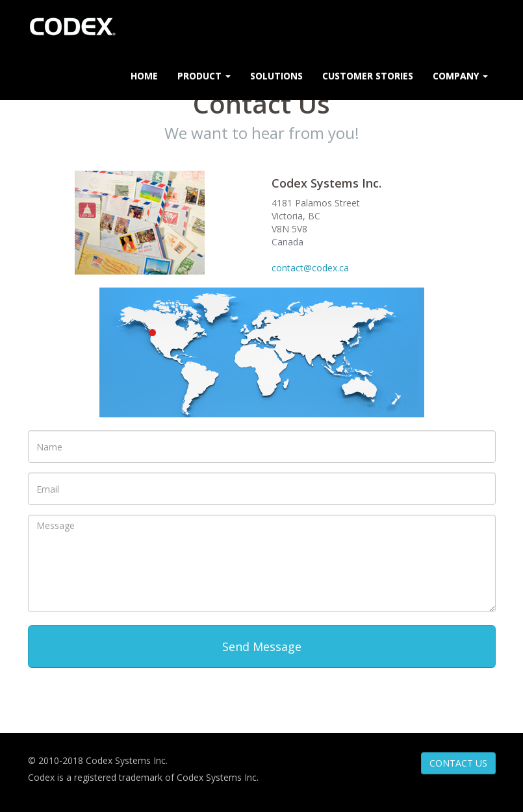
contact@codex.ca (310, 268)
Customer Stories (368, 76)
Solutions (276, 76)
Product (204, 76)
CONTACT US (458, 763)
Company (460, 76)
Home (144, 76)
